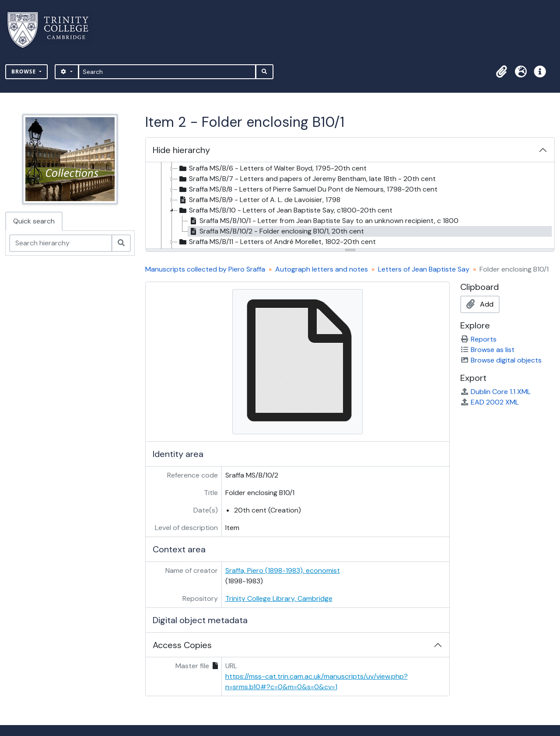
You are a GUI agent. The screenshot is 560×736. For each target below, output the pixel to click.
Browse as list (487, 350)
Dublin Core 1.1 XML (495, 392)
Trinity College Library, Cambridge (279, 598)
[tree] (350, 206)
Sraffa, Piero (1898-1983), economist (283, 570)
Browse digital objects (501, 360)
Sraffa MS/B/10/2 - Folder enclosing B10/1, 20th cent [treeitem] (276, 231)
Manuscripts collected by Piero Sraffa (205, 269)
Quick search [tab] (34, 221)
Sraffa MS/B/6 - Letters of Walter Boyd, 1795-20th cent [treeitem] (272, 168)
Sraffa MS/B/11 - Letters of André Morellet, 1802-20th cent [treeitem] (277, 242)
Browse (24, 72)
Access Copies (182, 645)
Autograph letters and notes (322, 269)
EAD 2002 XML (490, 402)
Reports (478, 339)
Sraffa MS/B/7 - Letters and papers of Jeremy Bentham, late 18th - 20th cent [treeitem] (307, 179)
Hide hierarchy (181, 150)
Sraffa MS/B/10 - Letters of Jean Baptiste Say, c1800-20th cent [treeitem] (285, 210)
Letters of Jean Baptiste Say (424, 269)
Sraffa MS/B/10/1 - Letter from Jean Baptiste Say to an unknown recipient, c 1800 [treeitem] (323, 221)
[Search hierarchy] (61, 243)
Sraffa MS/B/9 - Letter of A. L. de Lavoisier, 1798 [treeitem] (259, 200)
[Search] (167, 72)
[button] (501, 72)
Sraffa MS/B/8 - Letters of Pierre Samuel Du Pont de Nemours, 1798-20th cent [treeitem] (308, 189)
